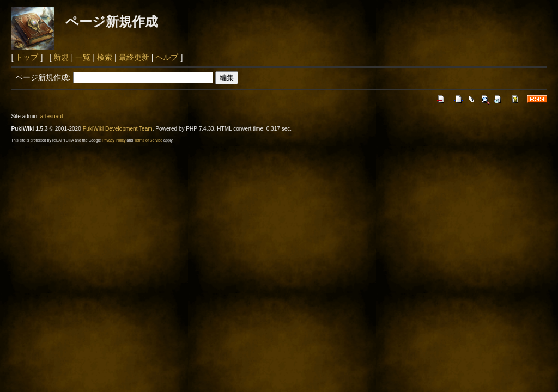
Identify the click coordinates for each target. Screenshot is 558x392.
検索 (105, 57)
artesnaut (52, 116)
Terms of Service (148, 140)
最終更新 (134, 57)
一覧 (83, 57)
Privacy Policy (114, 140)
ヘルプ (167, 57)
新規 (61, 57)
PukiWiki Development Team (118, 129)
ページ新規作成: (43, 77)
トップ (27, 57)
